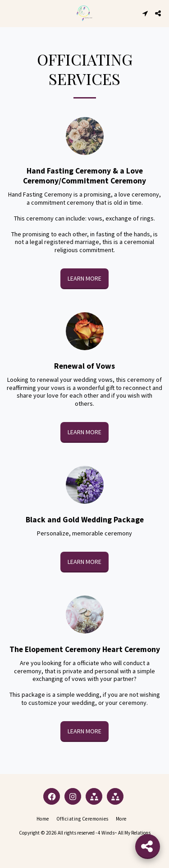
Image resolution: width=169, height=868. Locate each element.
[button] (10, 13)
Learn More (84, 278)
